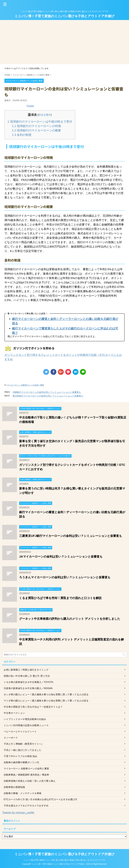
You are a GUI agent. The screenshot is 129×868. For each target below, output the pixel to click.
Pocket (30, 106)
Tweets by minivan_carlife (18, 813)
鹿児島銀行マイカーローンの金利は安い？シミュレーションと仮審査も (48, 396)
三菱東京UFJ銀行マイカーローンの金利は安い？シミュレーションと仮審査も (71, 536)
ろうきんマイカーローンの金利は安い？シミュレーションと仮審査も (65, 577)
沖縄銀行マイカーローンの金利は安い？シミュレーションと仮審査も (47, 392)
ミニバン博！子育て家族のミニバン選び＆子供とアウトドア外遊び (64, 16)
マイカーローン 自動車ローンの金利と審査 (26, 385)
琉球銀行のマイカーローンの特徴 (36, 126)
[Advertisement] (64, 42)
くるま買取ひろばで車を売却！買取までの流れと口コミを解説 (60, 598)
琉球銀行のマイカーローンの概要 (36, 130)
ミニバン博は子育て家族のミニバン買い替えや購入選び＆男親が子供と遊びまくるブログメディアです (64, 860)
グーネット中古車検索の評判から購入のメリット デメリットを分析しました (70, 619)
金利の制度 (22, 135)
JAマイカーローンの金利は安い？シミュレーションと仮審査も (61, 557)
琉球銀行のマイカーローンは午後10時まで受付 (40, 122)
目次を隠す (45, 115)
